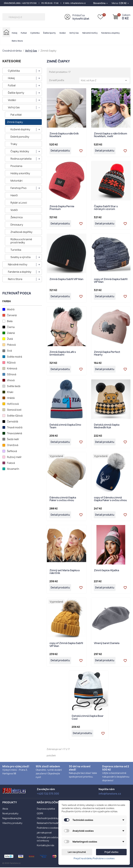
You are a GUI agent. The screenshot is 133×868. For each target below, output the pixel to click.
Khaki (10, 392)
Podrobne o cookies (48, 828)
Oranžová (13, 445)
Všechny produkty (12, 824)
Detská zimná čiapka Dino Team (65, 427)
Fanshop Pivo (18, 188)
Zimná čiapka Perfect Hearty (107, 354)
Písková (11, 345)
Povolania (16, 166)
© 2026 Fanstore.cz (11, 864)
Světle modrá (15, 357)
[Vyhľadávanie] (24, 17)
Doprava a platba (46, 809)
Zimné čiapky (15, 122)
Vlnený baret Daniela (107, 644)
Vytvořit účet (81, 19)
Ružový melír (14, 457)
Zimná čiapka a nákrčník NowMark (64, 135)
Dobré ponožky (20, 137)
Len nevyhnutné (77, 852)
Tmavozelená (15, 433)
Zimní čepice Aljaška (106, 571)
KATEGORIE (12, 61)
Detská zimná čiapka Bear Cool (88, 718)
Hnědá (11, 398)
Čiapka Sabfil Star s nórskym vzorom (106, 208)
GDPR (40, 814)
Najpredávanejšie (12, 819)
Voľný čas (74, 33)
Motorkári (17, 181)
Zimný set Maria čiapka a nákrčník (65, 572)
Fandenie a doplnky (110, 33)
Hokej (14, 33)
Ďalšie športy (49, 33)
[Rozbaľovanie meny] (124, 3)
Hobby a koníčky (20, 173)
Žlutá (10, 339)
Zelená (11, 333)
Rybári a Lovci (19, 203)
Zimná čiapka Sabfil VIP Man (66, 279)
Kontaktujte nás (46, 846)
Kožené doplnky (20, 129)
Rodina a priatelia (21, 159)
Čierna (11, 327)
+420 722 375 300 (29, 3)
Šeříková (12, 451)
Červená (12, 315)
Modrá (11, 310)
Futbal (24, 33)
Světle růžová (15, 416)
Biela (10, 321)
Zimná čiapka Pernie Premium (62, 208)
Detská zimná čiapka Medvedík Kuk (107, 427)
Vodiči (14, 210)
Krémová (12, 369)
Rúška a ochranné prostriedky (21, 241)
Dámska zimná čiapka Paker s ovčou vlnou (63, 499)
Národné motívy (90, 33)
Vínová (11, 380)
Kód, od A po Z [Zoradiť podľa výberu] (104, 80)
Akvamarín (13, 469)
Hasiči (14, 195)
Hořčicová (13, 404)
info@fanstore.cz (78, 3)
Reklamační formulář (48, 824)
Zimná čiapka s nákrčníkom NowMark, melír (111, 135)
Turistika (16, 250)
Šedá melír (13, 439)
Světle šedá (14, 386)
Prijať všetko (111, 852)
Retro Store (17, 41)
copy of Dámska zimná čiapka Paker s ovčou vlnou (110, 499)
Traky (14, 144)
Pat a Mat (16, 115)
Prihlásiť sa (79, 15)
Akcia (5, 809)
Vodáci (63, 33)
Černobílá (13, 422)
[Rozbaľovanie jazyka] (101, 3)
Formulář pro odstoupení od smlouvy (50, 840)
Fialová (11, 463)
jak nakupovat (44, 833)
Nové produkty (10, 814)
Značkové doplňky (21, 232)
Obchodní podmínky (48, 819)
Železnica (17, 217)
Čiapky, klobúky (20, 151)
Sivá (9, 351)
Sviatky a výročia (20, 257)
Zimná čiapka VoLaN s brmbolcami (63, 354)
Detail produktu (60, 151)
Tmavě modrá (15, 428)
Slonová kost (14, 410)
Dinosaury (17, 225)
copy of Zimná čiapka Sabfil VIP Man (111, 281)
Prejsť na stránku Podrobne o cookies (94, 858)
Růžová (11, 363)
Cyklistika (35, 33)
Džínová (12, 375)
